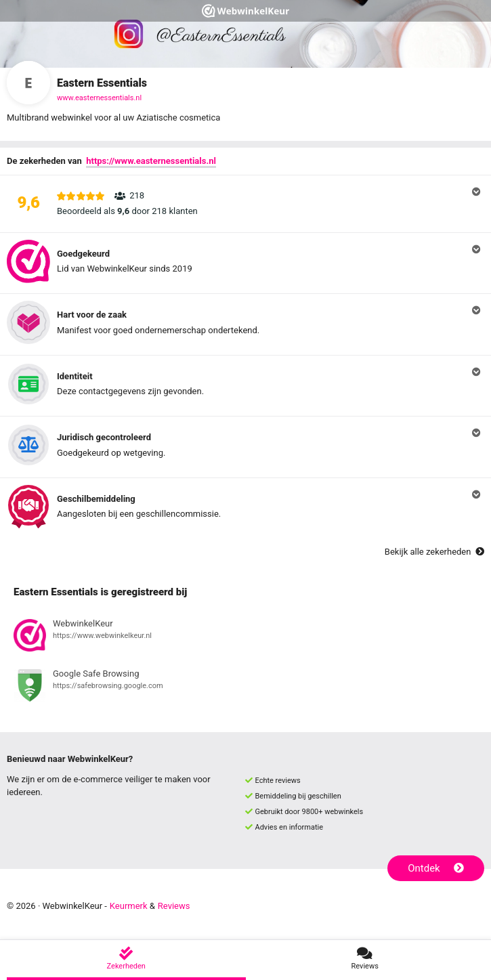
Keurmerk (129, 906)
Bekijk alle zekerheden (434, 552)
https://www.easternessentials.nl (151, 161)
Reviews (174, 906)
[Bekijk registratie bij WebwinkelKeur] (245, 637)
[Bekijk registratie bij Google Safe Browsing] (245, 687)
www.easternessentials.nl (99, 98)
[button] (245, 204)
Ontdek (436, 868)
